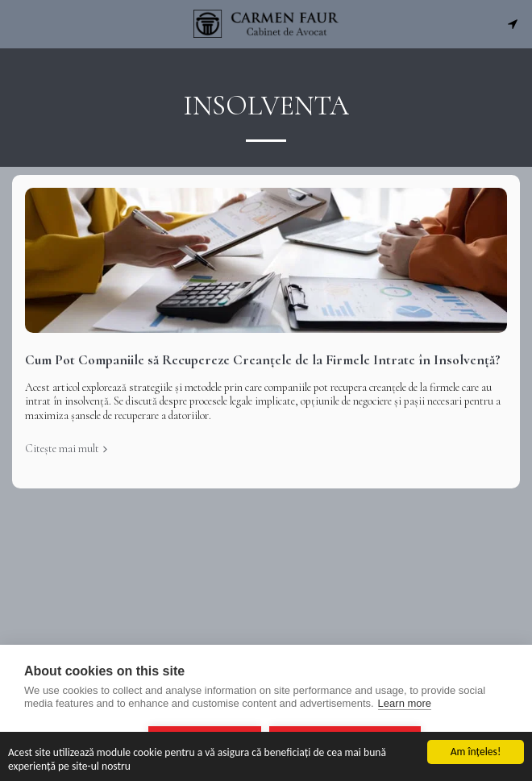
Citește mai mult (68, 449)
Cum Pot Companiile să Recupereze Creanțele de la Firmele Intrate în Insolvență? (263, 360)
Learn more (405, 703)
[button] (18, 23)
